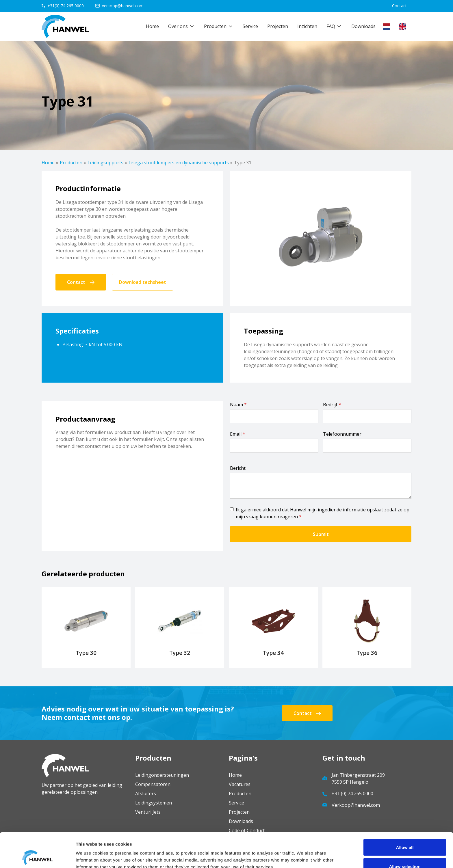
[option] (404, 27)
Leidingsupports (105, 163)
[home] (65, 26)
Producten (71, 163)
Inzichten (307, 26)
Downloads (363, 26)
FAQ (331, 26)
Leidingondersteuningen (162, 775)
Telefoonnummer (342, 434)
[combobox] (388, 27)
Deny (405, 853)
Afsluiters (146, 794)
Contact (399, 6)
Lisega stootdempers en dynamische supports (179, 163)
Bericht (238, 468)
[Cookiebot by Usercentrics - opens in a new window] (37, 857)
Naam (238, 405)
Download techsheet (143, 282)
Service (250, 26)
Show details (303, 853)
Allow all (405, 815)
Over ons (178, 26)
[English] (404, 27)
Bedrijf (332, 405)
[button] (181, 26)
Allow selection (405, 834)
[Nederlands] (388, 27)
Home (152, 26)
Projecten (278, 26)
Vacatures (240, 784)
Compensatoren (153, 784)
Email (238, 434)
